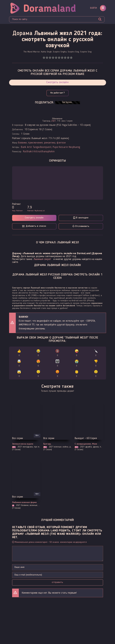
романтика (50, 143)
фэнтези (61, 143)
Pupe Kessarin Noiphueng (67, 147)
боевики (22, 143)
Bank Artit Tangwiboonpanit (36, 147)
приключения (35, 143)
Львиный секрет (42, 259)
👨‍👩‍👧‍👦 (58, 364)
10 (71, 58)
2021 (54, 121)
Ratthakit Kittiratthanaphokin (39, 152)
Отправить (57, 582)
